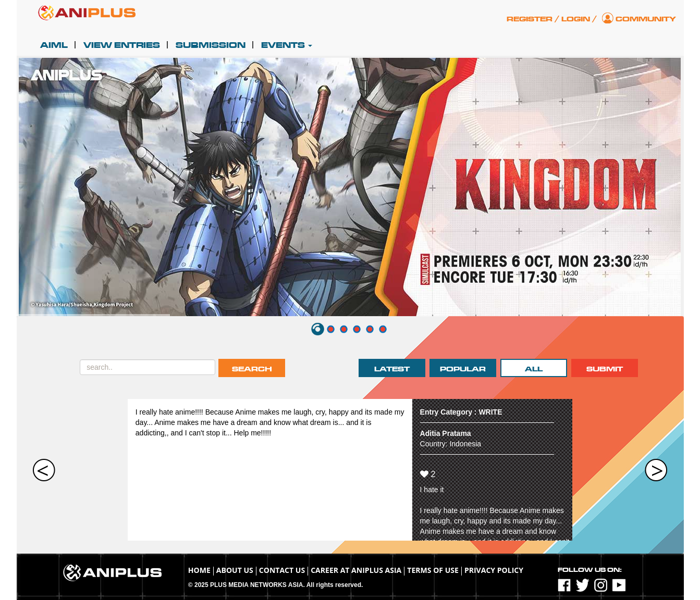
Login (576, 19)
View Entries (122, 45)
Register (530, 19)
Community (646, 19)
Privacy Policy (494, 570)
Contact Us (282, 570)
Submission (211, 45)
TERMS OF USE (433, 570)
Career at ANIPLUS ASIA (356, 570)
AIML (54, 45)
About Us (235, 570)
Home (199, 570)
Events (287, 45)
